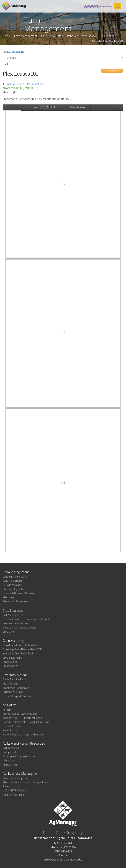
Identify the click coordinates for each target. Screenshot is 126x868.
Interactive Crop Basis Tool (18, 654)
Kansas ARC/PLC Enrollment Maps (22, 718)
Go (7, 64)
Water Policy (10, 730)
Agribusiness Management (21, 773)
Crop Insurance (13, 611)
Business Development (16, 778)
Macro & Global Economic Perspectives (25, 782)
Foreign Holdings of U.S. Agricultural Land (26, 722)
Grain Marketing (14, 641)
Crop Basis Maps (12, 658)
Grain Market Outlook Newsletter (21, 645)
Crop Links (9, 632)
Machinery (9, 597)
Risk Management (13, 615)
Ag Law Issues (11, 748)
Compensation (11, 752)
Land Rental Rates (52, 36)
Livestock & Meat (15, 675)
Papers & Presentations (81, 36)
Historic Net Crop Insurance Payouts (23, 735)
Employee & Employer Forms (19, 756)
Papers (7, 786)
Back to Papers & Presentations (23, 84)
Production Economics (16, 602)
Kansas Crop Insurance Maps (19, 628)
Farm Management (26, 36)
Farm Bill (8, 710)
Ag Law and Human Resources (24, 743)
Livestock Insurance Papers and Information (28, 619)
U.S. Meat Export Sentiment (18, 696)
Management (10, 765)
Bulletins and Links (13, 692)
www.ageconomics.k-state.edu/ (63, 860)
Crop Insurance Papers (16, 623)
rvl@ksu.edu (63, 855)
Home (6, 36)
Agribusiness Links (13, 795)
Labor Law (9, 761)
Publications (10, 662)
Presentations (11, 666)
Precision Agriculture (14, 589)
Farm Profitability (12, 585)
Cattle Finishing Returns (16, 679)
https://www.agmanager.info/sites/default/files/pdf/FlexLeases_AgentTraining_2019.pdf (63, 328)
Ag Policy (9, 705)
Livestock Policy (12, 726)
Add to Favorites (112, 71)
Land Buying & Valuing (15, 577)
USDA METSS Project (15, 791)
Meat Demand (10, 684)
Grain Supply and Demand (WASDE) (23, 649)
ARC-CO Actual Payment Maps (20, 714)
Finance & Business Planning (19, 593)
